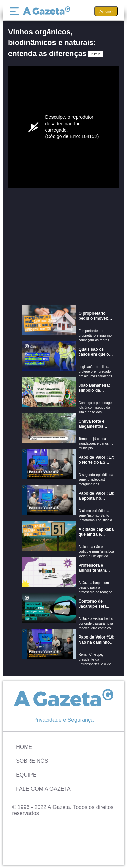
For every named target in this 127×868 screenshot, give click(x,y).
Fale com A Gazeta (43, 789)
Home (24, 747)
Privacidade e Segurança (63, 720)
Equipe (26, 775)
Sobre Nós (32, 761)
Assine (106, 11)
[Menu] (16, 11)
